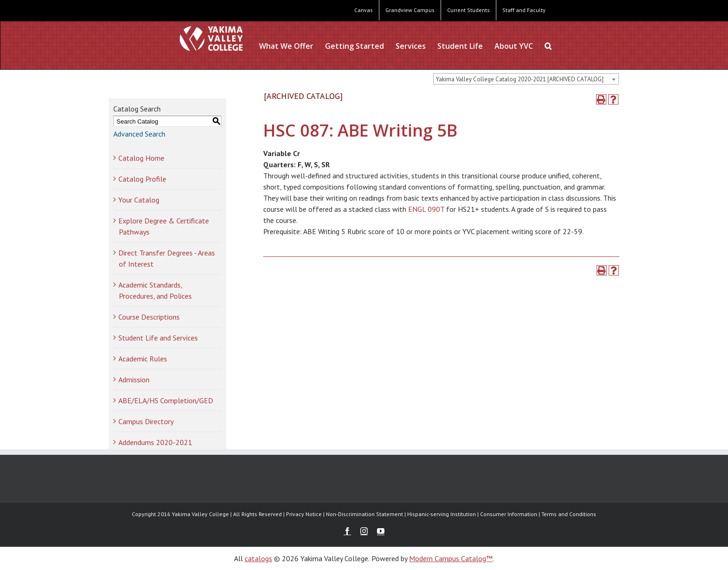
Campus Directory (146, 421)
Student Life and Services (158, 338)
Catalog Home (141, 158)
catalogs (258, 558)
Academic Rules (143, 359)
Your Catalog (139, 200)
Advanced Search (139, 134)
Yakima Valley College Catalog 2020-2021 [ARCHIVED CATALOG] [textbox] (520, 79)
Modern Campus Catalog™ (451, 558)
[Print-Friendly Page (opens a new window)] (601, 99)
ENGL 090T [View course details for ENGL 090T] (426, 209)
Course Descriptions (149, 317)
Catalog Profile (142, 179)
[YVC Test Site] (211, 38)
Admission (134, 380)
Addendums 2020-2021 (155, 442)
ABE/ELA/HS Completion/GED (166, 400)
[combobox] (526, 79)
